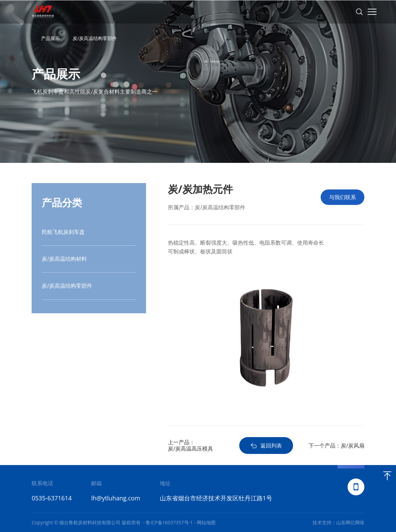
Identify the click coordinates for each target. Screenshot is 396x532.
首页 (35, 38)
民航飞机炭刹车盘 (63, 232)
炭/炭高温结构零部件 (95, 38)
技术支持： (324, 522)
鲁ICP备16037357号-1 (169, 522)
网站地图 (206, 522)
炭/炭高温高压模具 (190, 449)
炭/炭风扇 (353, 446)
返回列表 (266, 446)
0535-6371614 (52, 498)
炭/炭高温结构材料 (64, 259)
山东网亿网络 (350, 522)
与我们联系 (343, 197)
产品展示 (50, 38)
